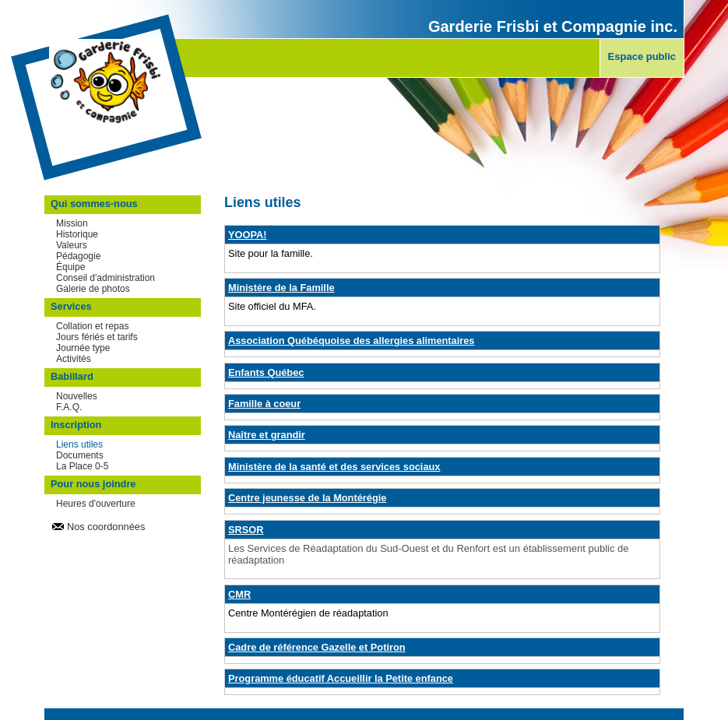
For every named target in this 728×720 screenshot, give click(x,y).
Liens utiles (79, 444)
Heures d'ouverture (96, 504)
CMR (239, 594)
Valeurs (72, 245)
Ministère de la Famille (281, 288)
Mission (72, 223)
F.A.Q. (69, 407)
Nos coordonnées (106, 527)
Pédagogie (78, 256)
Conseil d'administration (106, 278)
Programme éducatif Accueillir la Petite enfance (341, 678)
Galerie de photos (93, 289)
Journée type (83, 348)
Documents (80, 455)
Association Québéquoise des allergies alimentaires (352, 341)
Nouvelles (77, 396)
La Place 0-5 (82, 466)
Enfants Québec (266, 372)
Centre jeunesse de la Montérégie (307, 498)
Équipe (70, 267)
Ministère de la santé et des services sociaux (334, 467)
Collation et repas (92, 326)
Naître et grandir (267, 435)
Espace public (642, 56)
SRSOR (246, 530)
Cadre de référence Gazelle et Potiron (317, 647)
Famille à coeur (264, 404)
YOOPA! (248, 235)
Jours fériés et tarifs (97, 337)
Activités (74, 359)
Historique (77, 234)
